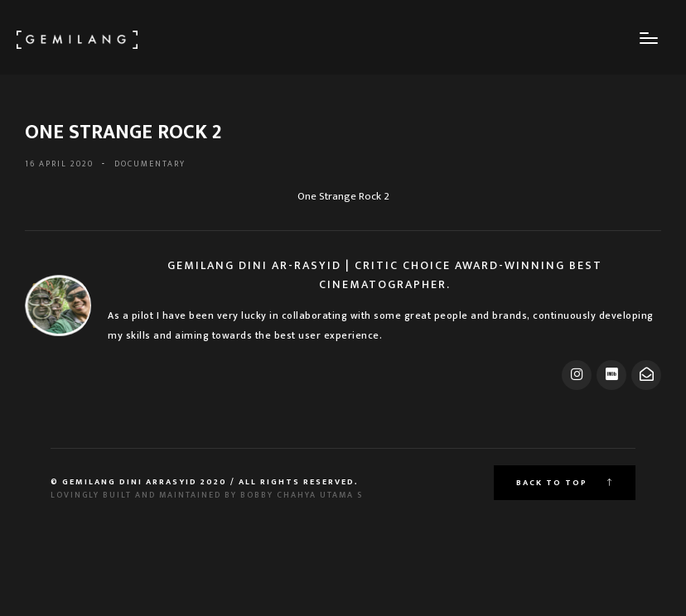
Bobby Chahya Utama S (302, 495)
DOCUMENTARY (150, 164)
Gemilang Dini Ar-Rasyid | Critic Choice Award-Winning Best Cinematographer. (385, 275)
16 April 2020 (59, 164)
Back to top (565, 483)
